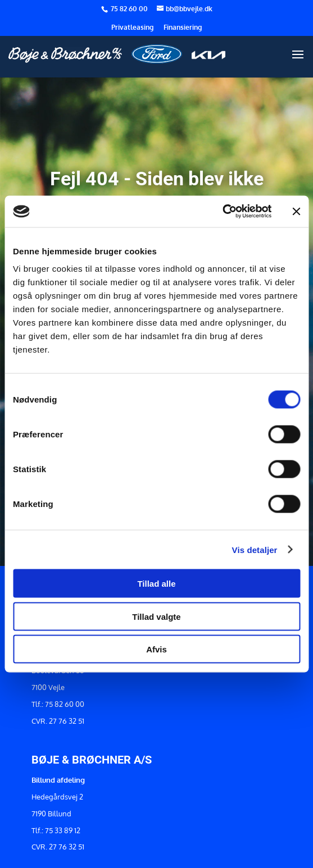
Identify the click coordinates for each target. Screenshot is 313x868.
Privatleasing (132, 28)
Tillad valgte (156, 616)
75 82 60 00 (130, 9)
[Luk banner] (296, 211)
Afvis (156, 649)
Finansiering (183, 28)
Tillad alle (156, 584)
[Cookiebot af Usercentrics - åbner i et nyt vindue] (222, 212)
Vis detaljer (255, 549)
